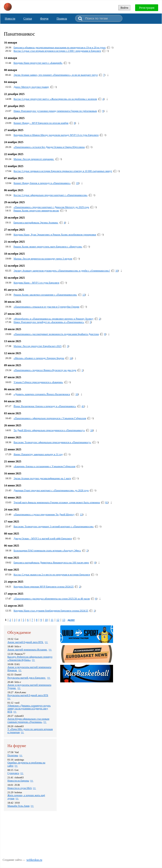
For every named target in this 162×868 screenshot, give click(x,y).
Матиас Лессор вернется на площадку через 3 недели (43, 258)
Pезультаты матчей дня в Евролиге (27, 678)
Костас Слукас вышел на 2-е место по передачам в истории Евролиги (52, 574)
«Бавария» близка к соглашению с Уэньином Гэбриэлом (45, 466)
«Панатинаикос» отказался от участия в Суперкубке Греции (47, 307)
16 (77, 394)
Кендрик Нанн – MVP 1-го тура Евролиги (36, 283)
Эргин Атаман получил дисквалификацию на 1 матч (42, 478)
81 (107, 502)
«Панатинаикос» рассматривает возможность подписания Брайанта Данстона (56, 334)
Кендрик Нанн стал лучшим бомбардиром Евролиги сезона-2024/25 (51, 610)
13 (84, 295)
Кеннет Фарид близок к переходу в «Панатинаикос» (42, 183)
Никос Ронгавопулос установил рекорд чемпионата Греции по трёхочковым (55, 111)
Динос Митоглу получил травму (31, 87)
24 (92, 430)
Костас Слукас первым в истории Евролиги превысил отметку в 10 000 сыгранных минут (63, 171)
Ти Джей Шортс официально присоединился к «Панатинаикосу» (49, 430)
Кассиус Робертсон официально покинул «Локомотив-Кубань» (30, 658)
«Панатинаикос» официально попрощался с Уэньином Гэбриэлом (50, 418)
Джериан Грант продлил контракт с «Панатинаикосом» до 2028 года (51, 490)
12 (58, 620)
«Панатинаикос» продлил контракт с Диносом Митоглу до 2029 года (51, 207)
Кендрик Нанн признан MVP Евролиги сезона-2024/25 (44, 586)
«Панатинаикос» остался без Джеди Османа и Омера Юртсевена (49, 147)
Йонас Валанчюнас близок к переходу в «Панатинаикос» (45, 406)
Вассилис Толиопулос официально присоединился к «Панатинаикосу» (52, 442)
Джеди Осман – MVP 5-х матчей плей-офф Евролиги (43, 538)
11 (52, 620)
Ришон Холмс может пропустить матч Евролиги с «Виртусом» (48, 246)
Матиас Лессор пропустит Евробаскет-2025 (38, 346)
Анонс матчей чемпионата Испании (27, 649)
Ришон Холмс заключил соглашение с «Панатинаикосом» (45, 295)
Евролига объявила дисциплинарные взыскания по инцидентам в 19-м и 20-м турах (60, 47)
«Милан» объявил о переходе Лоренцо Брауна (39, 358)
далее (71, 620)
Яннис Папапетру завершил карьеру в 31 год (38, 454)
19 (77, 183)
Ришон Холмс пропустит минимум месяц (36, 210)
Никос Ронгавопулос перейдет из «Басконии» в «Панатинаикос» (49, 322)
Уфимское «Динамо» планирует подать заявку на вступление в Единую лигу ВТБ (29, 708)
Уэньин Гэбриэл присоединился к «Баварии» (38, 382)
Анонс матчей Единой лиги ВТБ (26, 642)
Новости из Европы (18, 780)
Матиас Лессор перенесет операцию (34, 159)
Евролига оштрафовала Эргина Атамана (36, 222)
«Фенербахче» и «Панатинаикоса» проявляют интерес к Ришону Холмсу (54, 319)
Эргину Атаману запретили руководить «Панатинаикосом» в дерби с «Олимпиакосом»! (62, 270)
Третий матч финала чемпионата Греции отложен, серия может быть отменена (57, 502)
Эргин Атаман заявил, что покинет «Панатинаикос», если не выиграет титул (56, 75)
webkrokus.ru (34, 860)
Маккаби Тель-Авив (18, 806)
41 (83, 406)
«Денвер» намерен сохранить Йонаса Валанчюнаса (42, 394)
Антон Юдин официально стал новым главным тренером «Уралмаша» (28, 720)
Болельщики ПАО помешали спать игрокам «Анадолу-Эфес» (47, 550)
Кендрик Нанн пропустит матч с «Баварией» (38, 63)
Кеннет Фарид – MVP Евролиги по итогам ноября (41, 123)
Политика (13, 755)
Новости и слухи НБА (20, 788)
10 (117, 270)
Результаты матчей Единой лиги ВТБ (28, 695)
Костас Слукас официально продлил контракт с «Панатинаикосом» (51, 195)
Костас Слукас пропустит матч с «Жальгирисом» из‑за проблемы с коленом (55, 99)
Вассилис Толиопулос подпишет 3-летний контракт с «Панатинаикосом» (54, 526)
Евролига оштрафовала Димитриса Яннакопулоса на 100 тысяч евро (51, 562)
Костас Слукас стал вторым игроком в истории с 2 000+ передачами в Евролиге (57, 51)
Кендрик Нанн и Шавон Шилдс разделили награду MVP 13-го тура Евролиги (56, 135)
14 (71, 358)
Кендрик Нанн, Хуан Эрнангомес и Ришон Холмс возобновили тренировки (55, 234)
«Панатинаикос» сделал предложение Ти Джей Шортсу (44, 514)
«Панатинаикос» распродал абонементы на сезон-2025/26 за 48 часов (52, 598)
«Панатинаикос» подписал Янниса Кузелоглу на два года (45, 370)
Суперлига (13, 773)
